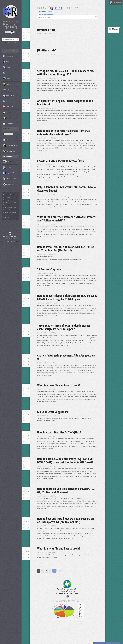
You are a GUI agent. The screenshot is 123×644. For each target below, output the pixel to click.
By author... (8, 101)
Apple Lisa (7, 84)
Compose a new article (45, 14)
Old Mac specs (9, 184)
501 (28, 298)
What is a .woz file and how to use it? (59, 548)
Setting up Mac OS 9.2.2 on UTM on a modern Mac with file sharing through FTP (66, 73)
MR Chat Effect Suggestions (53, 412)
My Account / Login (10, 151)
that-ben (56, 8)
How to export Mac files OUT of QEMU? (59, 432)
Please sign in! (115, 3)
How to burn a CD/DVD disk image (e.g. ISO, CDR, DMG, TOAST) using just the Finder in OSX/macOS (65, 460)
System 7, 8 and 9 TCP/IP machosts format (61, 161)
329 (28, 250)
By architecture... (9, 118)
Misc (6, 73)
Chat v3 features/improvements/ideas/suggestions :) (66, 357)
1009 (27, 551)
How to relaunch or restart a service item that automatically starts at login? (63, 132)
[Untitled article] (47, 30)
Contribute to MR (8, 129)
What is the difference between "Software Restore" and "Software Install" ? (67, 219)
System (7, 67)
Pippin (6, 79)
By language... (8, 107)
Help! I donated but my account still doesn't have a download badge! (66, 189)
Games (6, 62)
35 (28, 53)
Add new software (9, 140)
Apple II (7, 90)
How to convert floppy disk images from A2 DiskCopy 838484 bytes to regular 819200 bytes (67, 297)
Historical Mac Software (10, 51)
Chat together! (9, 162)
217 (28, 163)
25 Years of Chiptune (49, 269)
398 (28, 220)
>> (54, 571)
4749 (27, 521)
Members (7, 167)
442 (28, 134)
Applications (8, 56)
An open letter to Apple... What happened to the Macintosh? (65, 102)
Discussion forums (10, 179)
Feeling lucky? (8, 96)
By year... (7, 112)
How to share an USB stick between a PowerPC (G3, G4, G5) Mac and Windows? (66, 490)
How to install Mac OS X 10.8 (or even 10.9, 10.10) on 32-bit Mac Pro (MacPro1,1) (66, 248)
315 (28, 190)
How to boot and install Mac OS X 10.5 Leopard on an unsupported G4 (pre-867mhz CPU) (66, 520)
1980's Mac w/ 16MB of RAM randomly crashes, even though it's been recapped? (64, 327)
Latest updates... (9, 124)
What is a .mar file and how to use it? (59, 385)
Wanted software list (10, 146)
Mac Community (8, 157)
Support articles (9, 173)
